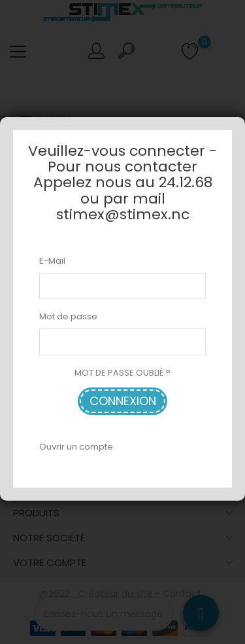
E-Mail (52, 261)
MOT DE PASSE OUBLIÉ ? (122, 373)
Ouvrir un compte (76, 447)
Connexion (123, 401)
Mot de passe (68, 316)
